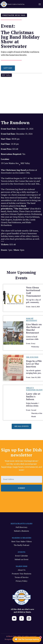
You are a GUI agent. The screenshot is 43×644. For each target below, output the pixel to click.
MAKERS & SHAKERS (21, 538)
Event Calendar (21, 556)
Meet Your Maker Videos (21, 541)
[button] (40, 4)
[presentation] (18, 498)
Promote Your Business (21, 574)
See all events (22, 426)
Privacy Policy (21, 581)
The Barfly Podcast (21, 545)
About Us (22, 570)
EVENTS (22, 552)
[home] (16, 4)
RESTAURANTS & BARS (21, 524)
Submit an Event (22, 559)
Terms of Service (21, 577)
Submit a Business (21, 531)
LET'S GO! (8, 68)
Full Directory (21, 527)
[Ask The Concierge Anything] (27, 639)
